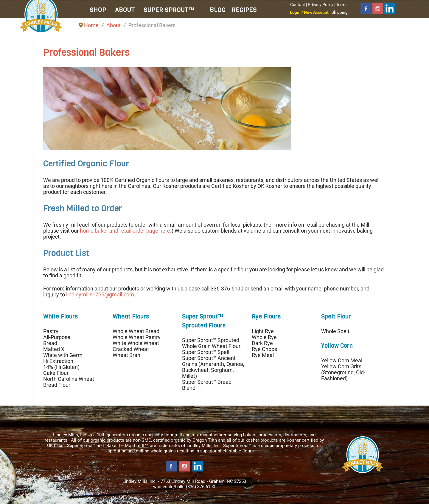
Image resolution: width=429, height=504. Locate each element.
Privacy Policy (321, 4)
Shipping (340, 12)
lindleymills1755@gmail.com (100, 295)
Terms (342, 4)
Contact (298, 4)
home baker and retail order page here (125, 231)
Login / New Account (309, 12)
